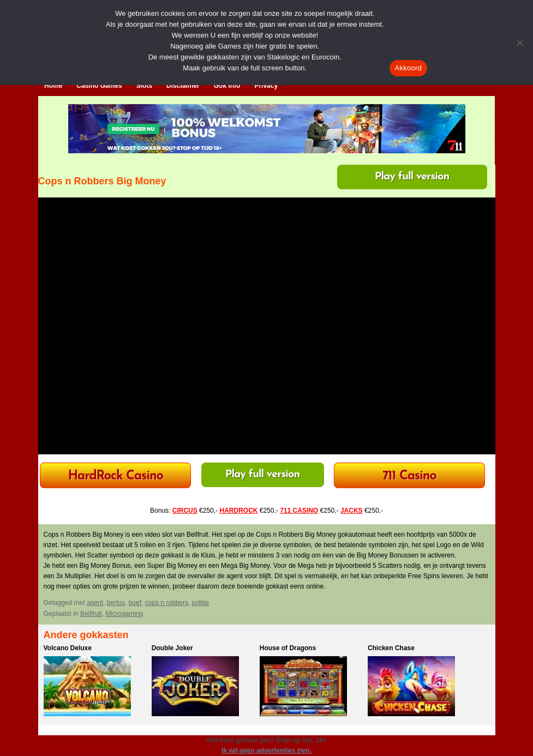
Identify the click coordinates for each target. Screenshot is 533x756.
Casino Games (99, 86)
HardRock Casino (115, 476)
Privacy (266, 86)
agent (95, 603)
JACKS (352, 511)
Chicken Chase (391, 648)
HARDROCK (238, 511)
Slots (144, 86)
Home (53, 86)
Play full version (412, 177)
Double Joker (172, 648)
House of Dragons (288, 648)
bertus (116, 603)
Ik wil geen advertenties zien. (266, 751)
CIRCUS (185, 511)
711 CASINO (299, 511)
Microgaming (125, 614)
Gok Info (227, 86)
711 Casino (409, 476)
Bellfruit (91, 614)
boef (135, 603)
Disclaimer (183, 86)
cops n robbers (167, 603)
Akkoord (408, 68)
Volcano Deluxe (68, 648)
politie (200, 603)
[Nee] (519, 43)
